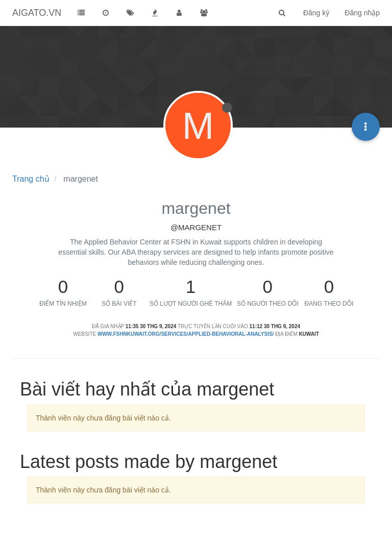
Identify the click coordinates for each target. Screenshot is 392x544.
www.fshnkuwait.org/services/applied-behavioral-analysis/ (186, 334)
